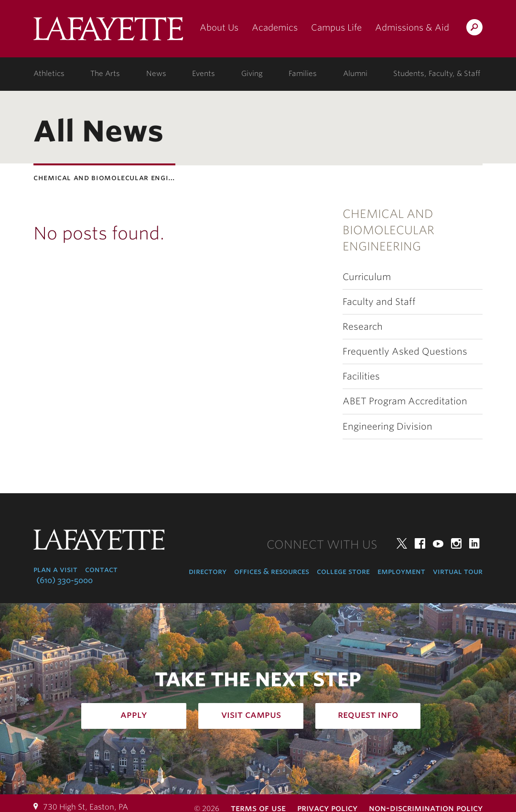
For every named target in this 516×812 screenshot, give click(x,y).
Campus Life (336, 27)
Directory (208, 571)
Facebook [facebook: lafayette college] (420, 543)
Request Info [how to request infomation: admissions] (368, 715)
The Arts (105, 74)
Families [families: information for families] (303, 74)
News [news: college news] (156, 74)
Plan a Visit (55, 569)
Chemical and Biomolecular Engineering (388, 230)
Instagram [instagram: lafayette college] (456, 543)
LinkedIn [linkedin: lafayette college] (474, 543)
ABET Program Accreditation (405, 401)
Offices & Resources (272, 571)
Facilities (361, 376)
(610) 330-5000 (64, 580)
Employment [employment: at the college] (401, 571)
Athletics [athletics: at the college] (49, 74)
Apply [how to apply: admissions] (134, 715)
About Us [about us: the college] (219, 27)
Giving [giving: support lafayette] (252, 74)
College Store (343, 571)
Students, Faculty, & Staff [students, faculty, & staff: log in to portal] (437, 74)
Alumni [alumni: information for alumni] (355, 74)
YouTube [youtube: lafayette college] (438, 543)
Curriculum (367, 277)
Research (363, 327)
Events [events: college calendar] (204, 74)
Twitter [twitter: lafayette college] (402, 543)
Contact (101, 569)
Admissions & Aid (412, 27)
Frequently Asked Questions (405, 352)
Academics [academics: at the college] (275, 27)
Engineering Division (387, 427)
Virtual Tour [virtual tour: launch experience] (458, 571)
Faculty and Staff (379, 302)
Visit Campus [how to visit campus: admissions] (251, 715)
